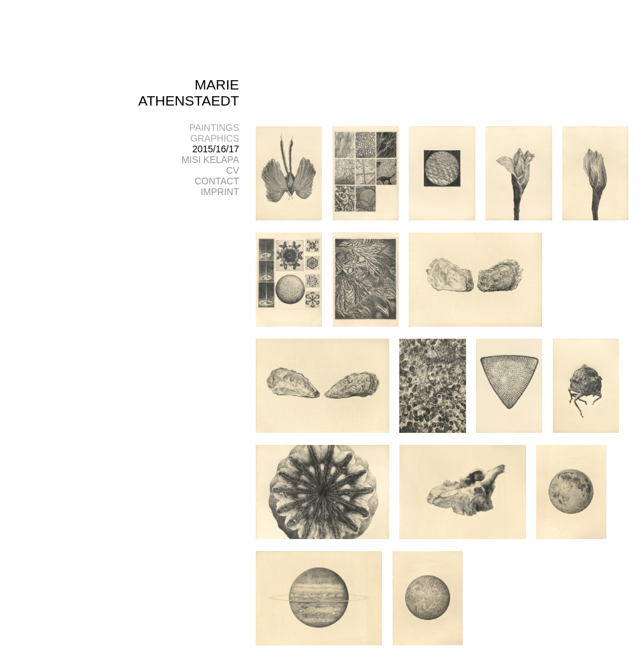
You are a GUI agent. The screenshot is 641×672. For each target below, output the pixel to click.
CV (233, 170)
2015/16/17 (216, 149)
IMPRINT (220, 192)
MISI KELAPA (210, 160)
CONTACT (217, 181)
